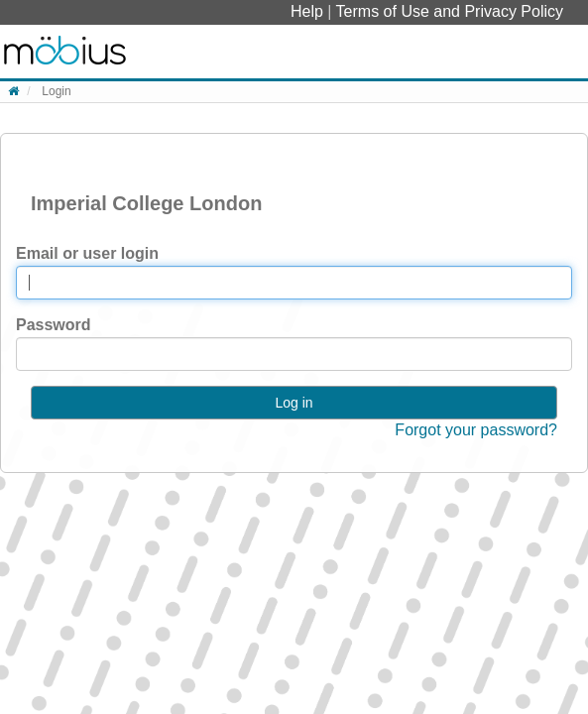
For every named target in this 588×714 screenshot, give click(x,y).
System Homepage (65, 52)
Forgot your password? (476, 430)
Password (54, 325)
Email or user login (87, 253)
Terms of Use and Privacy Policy (450, 11)
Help (309, 11)
